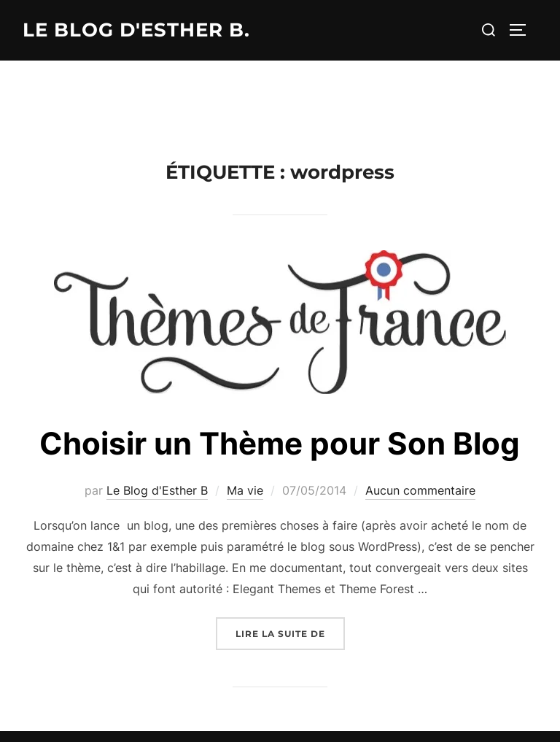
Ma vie (245, 490)
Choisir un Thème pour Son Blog (280, 443)
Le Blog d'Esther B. (136, 30)
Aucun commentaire (420, 490)
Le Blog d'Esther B (157, 490)
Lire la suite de (290, 632)
